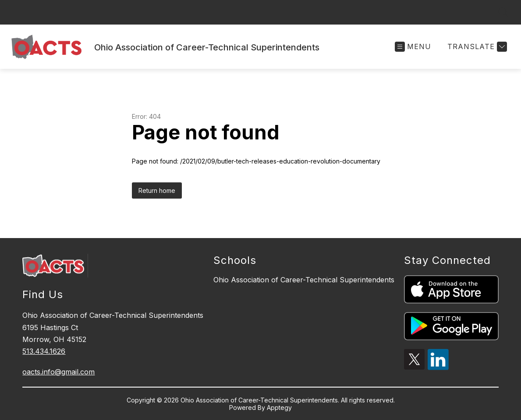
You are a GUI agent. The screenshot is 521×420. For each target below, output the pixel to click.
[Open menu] (413, 47)
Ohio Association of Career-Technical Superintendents (304, 280)
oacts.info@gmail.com (58, 372)
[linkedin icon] (438, 367)
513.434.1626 (44, 351)
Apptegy (279, 408)
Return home (157, 190)
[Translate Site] (476, 47)
